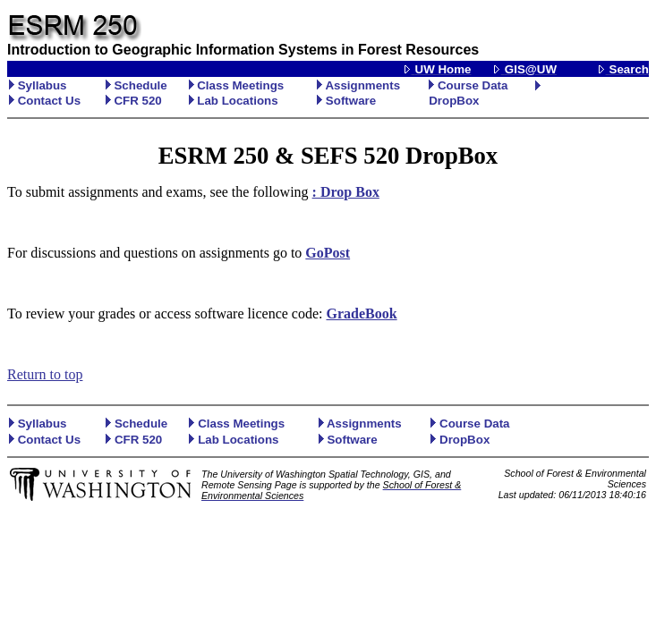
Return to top (45, 374)
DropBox (454, 101)
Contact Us (45, 101)
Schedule (136, 85)
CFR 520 (134, 101)
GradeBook (362, 314)
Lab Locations (234, 101)
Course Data (468, 85)
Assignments (358, 85)
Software (346, 101)
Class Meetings (237, 85)
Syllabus (38, 85)
